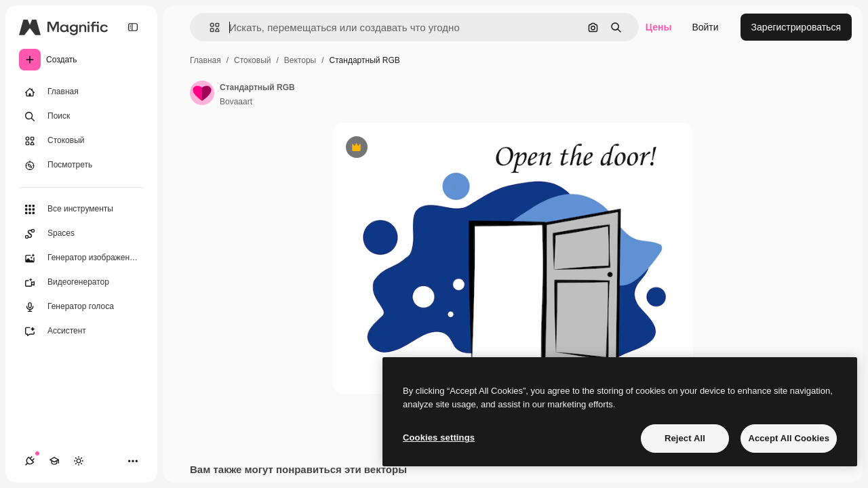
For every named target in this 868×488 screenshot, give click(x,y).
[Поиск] (81, 117)
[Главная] (81, 92)
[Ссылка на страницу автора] (202, 93)
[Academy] (54, 461)
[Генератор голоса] (81, 307)
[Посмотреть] (81, 165)
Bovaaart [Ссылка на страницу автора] (236, 102)
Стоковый (252, 60)
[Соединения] (30, 461)
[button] (209, 27)
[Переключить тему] (79, 461)
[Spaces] (81, 234)
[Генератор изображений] (81, 258)
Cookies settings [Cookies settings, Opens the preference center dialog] (439, 438)
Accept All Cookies (789, 438)
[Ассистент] (81, 331)
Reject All (685, 438)
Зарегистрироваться (796, 27)
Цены (659, 27)
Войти (705, 27)
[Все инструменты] (81, 209)
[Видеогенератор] (81, 283)
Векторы (300, 60)
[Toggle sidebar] (133, 27)
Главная (205, 60)
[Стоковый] (81, 141)
